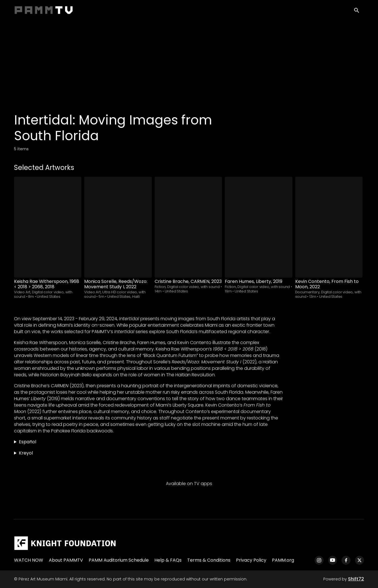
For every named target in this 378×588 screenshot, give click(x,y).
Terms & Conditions (209, 560)
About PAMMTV (66, 560)
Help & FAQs (168, 560)
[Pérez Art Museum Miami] (65, 543)
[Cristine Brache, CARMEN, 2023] (188, 227)
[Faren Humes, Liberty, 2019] (258, 227)
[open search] (359, 12)
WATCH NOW (29, 560)
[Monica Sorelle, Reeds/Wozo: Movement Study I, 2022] (118, 227)
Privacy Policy (251, 560)
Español (28, 442)
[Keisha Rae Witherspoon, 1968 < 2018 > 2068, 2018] (48, 227)
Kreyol (26, 453)
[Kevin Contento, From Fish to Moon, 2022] (329, 227)
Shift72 (356, 579)
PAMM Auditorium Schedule (119, 560)
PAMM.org (283, 560)
